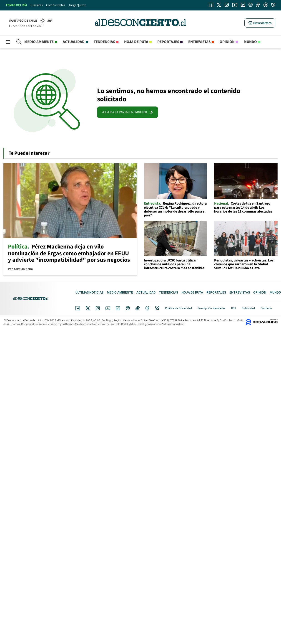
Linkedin (118, 308)
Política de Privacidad (178, 308)
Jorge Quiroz (77, 5)
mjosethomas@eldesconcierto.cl (78, 324)
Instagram (98, 308)
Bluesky (157, 308)
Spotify (128, 308)
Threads (148, 308)
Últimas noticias (89, 292)
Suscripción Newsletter (212, 308)
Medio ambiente (39, 42)
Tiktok (138, 308)
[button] (260, 23)
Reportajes (168, 42)
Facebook (78, 308)
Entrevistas (199, 42)
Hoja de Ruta (136, 42)
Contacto (266, 308)
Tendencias (104, 42)
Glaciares (37, 5)
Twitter (88, 308)
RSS (234, 308)
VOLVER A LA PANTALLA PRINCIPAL (128, 112)
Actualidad (74, 42)
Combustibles (56, 5)
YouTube (108, 308)
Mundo (250, 42)
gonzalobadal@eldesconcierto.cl (165, 324)
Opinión (227, 42)
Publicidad (248, 308)
